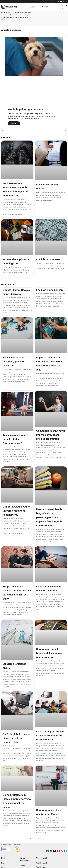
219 (39, 822)
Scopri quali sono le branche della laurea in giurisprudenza (49, 647)
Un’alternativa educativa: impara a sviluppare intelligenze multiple (51, 435)
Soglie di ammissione (42, 862)
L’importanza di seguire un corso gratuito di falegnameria (16, 511)
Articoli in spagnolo (42, 850)
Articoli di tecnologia (42, 858)
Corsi (33, 7)
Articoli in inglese (41, 854)
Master (45, 7)
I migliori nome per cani (50, 290)
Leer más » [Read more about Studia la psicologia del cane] (14, 123)
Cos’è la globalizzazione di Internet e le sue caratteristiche (17, 726)
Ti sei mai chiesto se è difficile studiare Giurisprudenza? (15, 439)
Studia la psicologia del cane (25, 109)
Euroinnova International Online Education (26, 861)
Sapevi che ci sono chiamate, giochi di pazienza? (14, 362)
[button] (64, 7)
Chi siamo (23, 853)
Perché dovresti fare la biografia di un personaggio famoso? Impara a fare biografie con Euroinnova (49, 517)
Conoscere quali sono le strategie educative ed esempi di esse (50, 723)
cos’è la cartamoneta (48, 259)
